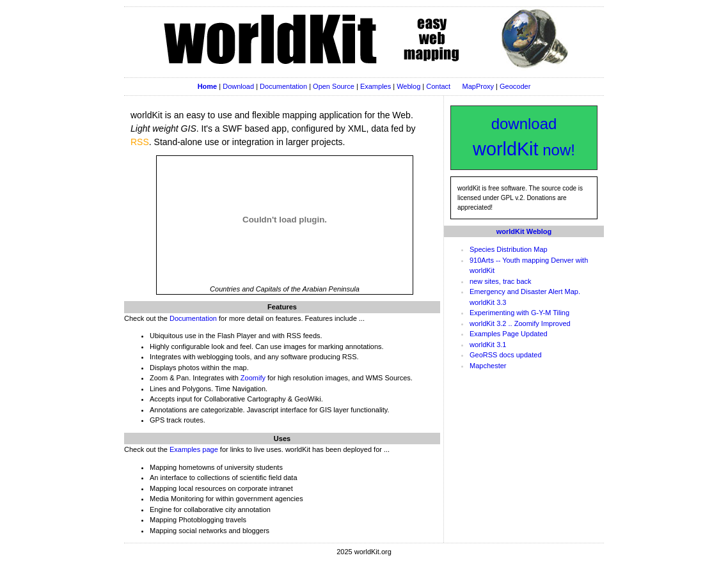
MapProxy (479, 86)
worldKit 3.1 (488, 345)
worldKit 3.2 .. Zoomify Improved (520, 323)
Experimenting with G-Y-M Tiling (519, 313)
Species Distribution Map (509, 249)
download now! (524, 137)
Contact (438, 86)
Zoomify (253, 378)
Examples (376, 86)
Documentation (283, 86)
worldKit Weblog (524, 231)
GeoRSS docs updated (506, 355)
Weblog (408, 86)
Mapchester (488, 366)
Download (238, 86)
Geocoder (515, 86)
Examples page (194, 449)
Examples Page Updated (509, 334)
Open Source (334, 86)
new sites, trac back (501, 281)
